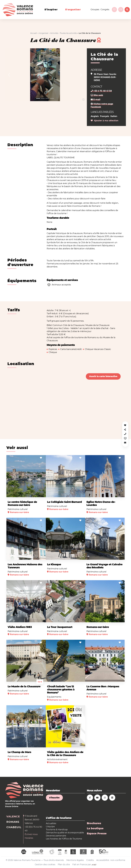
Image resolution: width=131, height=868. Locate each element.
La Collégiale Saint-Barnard (64, 502)
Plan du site (64, 864)
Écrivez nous (31, 834)
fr (121, 9)
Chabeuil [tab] (14, 827)
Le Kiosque (54, 564)
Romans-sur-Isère (98, 627)
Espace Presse (97, 833)
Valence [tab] (13, 816)
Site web (97, 95)
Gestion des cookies (45, 864)
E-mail (95, 100)
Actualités (51, 823)
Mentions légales (75, 860)
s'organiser (73, 10)
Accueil (34, 33)
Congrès (105, 9)
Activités (54, 33)
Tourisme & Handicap (57, 830)
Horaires (29, 838)
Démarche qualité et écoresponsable (65, 833)
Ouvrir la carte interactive (103, 376)
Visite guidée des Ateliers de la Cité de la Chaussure (65, 754)
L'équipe (50, 826)
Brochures (94, 823)
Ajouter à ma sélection (105, 121)
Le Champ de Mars (19, 752)
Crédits (90, 860)
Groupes (95, 9)
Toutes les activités (68, 33)
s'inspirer (51, 10)
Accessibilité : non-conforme (111, 860)
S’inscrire (54, 798)
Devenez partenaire (56, 836)
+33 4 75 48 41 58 (101, 91)
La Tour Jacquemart (60, 627)
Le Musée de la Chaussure (24, 686)
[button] (9, 75)
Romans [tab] (13, 822)
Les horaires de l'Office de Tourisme (64, 839)
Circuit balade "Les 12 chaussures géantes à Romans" (61, 689)
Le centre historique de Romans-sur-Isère (22, 503)
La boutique (95, 828)
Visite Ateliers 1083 (20, 627)
